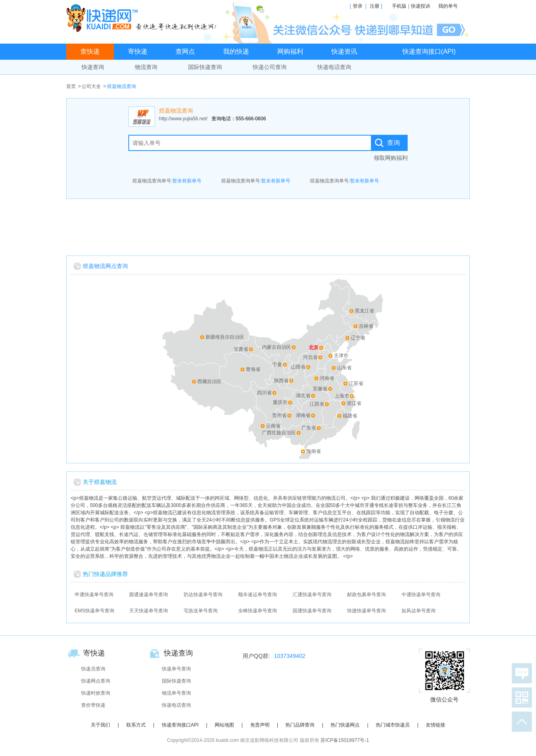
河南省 (327, 378)
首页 (71, 86)
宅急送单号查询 (201, 611)
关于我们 (100, 725)
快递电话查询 (334, 67)
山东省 (344, 368)
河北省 (310, 357)
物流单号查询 (176, 693)
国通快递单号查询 (312, 611)
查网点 (185, 51)
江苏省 (356, 383)
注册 (375, 6)
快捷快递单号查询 (366, 611)
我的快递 (236, 51)
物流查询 (146, 67)
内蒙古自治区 (276, 347)
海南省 (314, 451)
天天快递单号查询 (149, 611)
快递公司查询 (270, 67)
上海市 (342, 396)
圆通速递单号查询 (149, 595)
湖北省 (303, 396)
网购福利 (290, 51)
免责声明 (260, 725)
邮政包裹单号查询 (366, 595)
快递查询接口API (180, 725)
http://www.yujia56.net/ (183, 119)
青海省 (253, 369)
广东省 (309, 428)
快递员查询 (93, 669)
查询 (394, 143)
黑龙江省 (364, 311)
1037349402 (290, 656)
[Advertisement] (268, 225)
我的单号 (448, 6)
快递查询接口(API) (429, 51)
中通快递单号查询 (421, 595)
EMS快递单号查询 (94, 611)
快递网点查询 (96, 681)
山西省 (298, 367)
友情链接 (435, 725)
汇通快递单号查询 (312, 595)
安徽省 (320, 389)
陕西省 (281, 381)
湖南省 (303, 415)
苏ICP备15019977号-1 (345, 740)
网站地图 (224, 725)
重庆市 (280, 402)
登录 (358, 6)
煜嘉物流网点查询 (105, 266)
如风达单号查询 (419, 611)
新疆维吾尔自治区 (225, 337)
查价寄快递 (93, 705)
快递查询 (93, 67)
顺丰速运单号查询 (258, 595)
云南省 (273, 426)
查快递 (90, 51)
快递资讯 (344, 51)
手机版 (399, 6)
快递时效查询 (96, 693)
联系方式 (136, 725)
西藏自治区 (209, 381)
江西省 (317, 404)
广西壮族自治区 (279, 433)
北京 (314, 348)
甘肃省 (241, 349)
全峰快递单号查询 (258, 611)
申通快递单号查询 (94, 595)
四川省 (264, 393)
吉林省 (366, 326)
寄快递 (138, 51)
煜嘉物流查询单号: (167, 181)
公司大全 (91, 86)
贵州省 (279, 415)
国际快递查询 (205, 67)
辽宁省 (358, 338)
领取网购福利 (391, 158)
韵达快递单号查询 (203, 595)
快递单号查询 (176, 669)
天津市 (341, 356)
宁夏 (277, 364)
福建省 (350, 416)
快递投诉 (421, 6)
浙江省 (354, 403)
